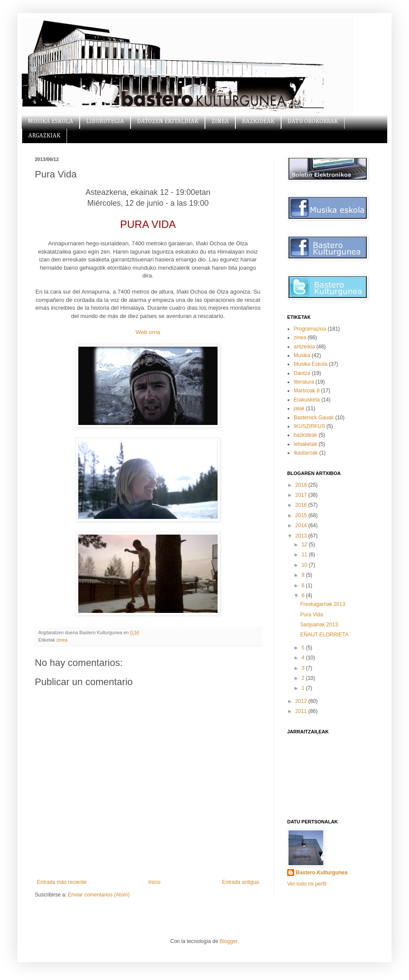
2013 (302, 536)
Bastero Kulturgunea (322, 873)
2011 (302, 711)
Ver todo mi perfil (307, 884)
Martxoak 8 (307, 391)
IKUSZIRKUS (309, 426)
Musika (302, 355)
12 (305, 545)
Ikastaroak (306, 453)
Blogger (229, 941)
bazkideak (305, 435)
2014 (302, 525)
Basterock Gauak (314, 418)
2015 (302, 515)
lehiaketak (305, 444)
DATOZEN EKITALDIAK (168, 121)
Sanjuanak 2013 (319, 625)
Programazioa (310, 329)
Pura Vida (312, 615)
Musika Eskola (310, 364)
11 (305, 555)
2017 (302, 495)
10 (305, 565)
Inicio (154, 882)
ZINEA (220, 121)
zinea (62, 640)
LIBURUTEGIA (105, 121)
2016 (302, 505)
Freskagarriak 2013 (323, 604)
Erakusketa (307, 400)
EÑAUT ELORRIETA (324, 635)
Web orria (148, 332)
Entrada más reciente (62, 882)
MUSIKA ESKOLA (50, 121)
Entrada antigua (240, 882)
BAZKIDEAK (258, 121)
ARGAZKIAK (44, 136)
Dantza (302, 373)
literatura (304, 382)
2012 (302, 701)
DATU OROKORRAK (313, 121)
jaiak (299, 408)
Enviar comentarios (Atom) (99, 895)
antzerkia (304, 347)
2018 (302, 485)
